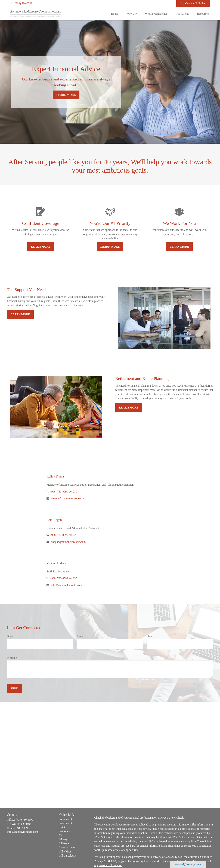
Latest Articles (68, 847)
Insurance (65, 831)
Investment (66, 823)
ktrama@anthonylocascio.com (68, 498)
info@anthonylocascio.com (66, 585)
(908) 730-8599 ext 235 (64, 578)
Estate (63, 827)
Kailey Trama (55, 476)
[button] (114, 14)
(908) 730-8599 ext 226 (64, 535)
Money (63, 839)
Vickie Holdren (56, 563)
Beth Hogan (54, 520)
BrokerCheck (176, 818)
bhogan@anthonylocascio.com (68, 542)
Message (12, 658)
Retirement (66, 819)
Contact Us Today (193, 4)
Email (80, 636)
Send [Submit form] (15, 688)
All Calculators (68, 856)
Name (10, 636)
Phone (150, 636)
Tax (61, 835)
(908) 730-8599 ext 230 (64, 492)
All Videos (65, 852)
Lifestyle (64, 843)
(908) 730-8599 (21, 3)
